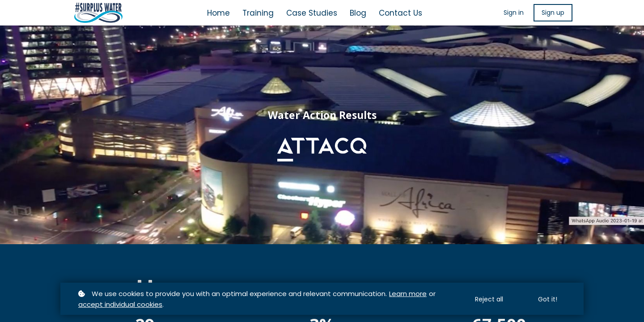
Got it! (548, 299)
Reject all (489, 299)
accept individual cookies (120, 304)
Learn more (408, 294)
